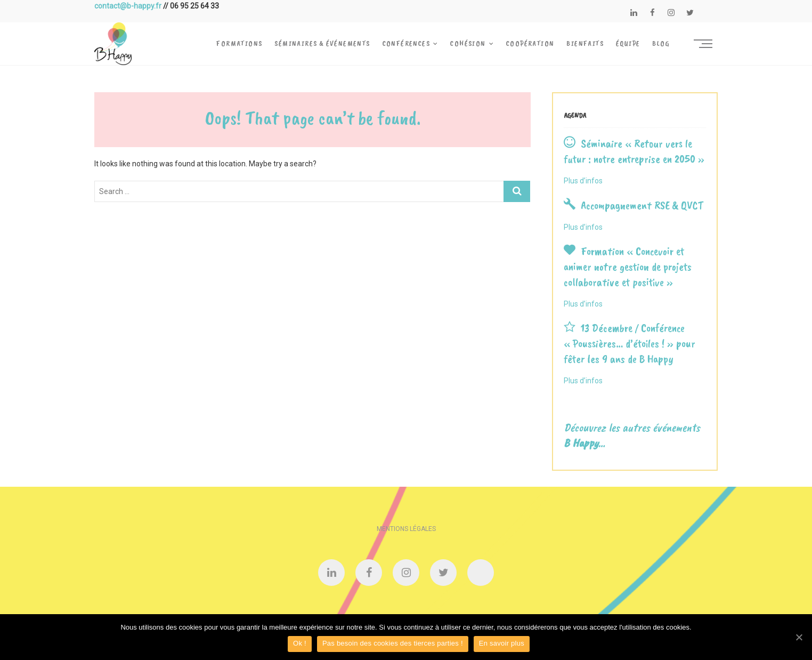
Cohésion (468, 43)
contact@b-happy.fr (128, 6)
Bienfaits (585, 43)
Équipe (628, 43)
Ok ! (300, 643)
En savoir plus (502, 643)
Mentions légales (406, 529)
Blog (661, 43)
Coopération (530, 43)
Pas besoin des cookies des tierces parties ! (393, 643)
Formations (239, 43)
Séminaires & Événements (322, 43)
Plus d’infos (583, 181)
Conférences (406, 43)
